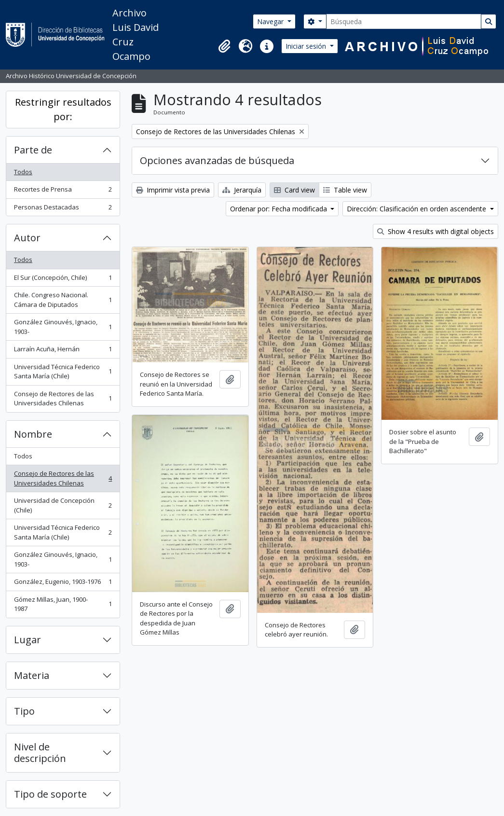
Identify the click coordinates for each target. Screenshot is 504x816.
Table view (345, 190)
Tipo (24, 711)
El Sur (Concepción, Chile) (63, 280)
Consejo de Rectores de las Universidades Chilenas (63, 399)
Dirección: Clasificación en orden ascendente (417, 209)
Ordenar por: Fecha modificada (279, 209)
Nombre (33, 434)
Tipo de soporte (50, 794)
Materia (32, 675)
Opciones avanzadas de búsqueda (217, 160)
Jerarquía (242, 190)
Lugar (27, 640)
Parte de (33, 150)
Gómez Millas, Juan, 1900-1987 (63, 604)
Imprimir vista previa (173, 190)
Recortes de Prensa (63, 191)
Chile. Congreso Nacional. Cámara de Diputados (63, 300)
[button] (224, 46)
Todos (23, 172)
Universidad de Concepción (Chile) (63, 505)
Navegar (271, 21)
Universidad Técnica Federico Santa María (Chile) (63, 372)
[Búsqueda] (404, 21)
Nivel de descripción (40, 753)
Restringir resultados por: (63, 109)
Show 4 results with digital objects (436, 231)
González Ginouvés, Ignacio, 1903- (63, 327)
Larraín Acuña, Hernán (63, 351)
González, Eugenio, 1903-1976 (63, 584)
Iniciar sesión (307, 46)
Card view (294, 190)
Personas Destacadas (63, 209)
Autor (27, 238)
